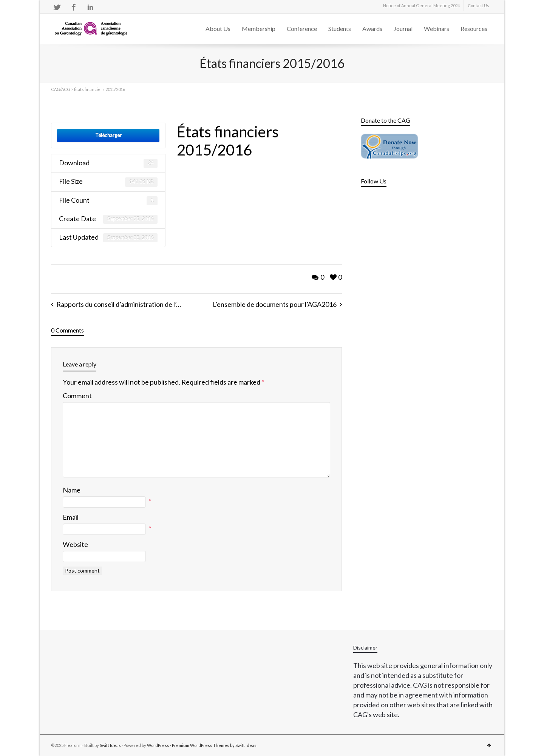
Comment (77, 396)
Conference (302, 28)
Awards (372, 28)
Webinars (437, 28)
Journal (403, 28)
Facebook (74, 7)
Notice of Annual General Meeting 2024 (421, 5)
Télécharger (108, 135)
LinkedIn (90, 7)
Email (71, 517)
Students (340, 28)
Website (75, 544)
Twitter (57, 7)
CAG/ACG (61, 89)
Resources (474, 28)
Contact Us (478, 5)
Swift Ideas (110, 745)
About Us (218, 28)
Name (72, 490)
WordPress (158, 745)
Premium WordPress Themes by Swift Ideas (214, 745)
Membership (259, 28)
